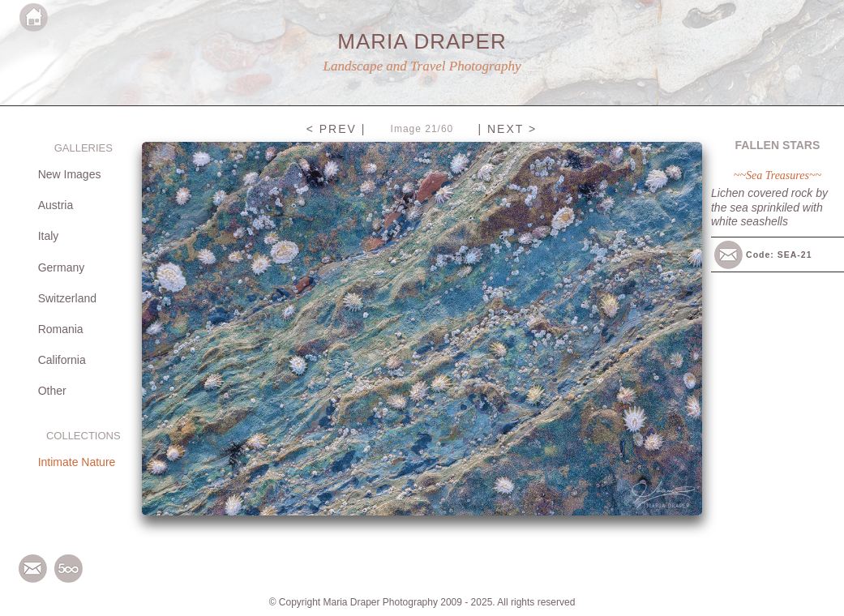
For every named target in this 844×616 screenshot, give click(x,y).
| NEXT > (507, 129)
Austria (56, 205)
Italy (49, 236)
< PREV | (336, 129)
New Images (70, 174)
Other (52, 391)
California (62, 360)
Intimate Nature (77, 462)
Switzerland (67, 298)
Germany (62, 267)
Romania (61, 329)
